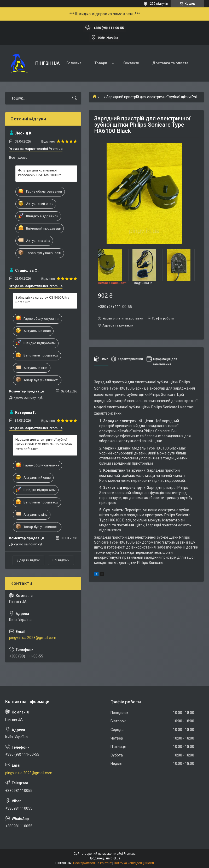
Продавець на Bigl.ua (105, 858)
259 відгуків (159, 4)
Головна (74, 63)
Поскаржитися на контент (92, 863)
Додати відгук (28, 560)
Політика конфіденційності (134, 863)
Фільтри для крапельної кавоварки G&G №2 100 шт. (40, 173)
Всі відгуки (61, 560)
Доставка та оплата (170, 63)
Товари (101, 63)
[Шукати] (75, 98)
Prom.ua (130, 854)
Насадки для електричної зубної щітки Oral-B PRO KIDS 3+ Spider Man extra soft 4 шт (44, 444)
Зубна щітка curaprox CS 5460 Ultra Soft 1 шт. (42, 300)
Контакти (131, 63)
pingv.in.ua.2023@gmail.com (33, 638)
